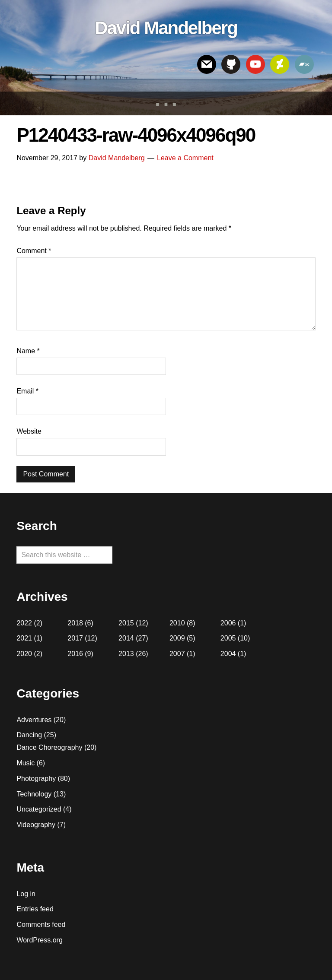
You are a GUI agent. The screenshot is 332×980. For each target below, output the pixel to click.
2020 (24, 654)
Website (29, 431)
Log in (26, 894)
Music (26, 763)
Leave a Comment (185, 158)
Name (28, 351)
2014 (126, 638)
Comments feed (41, 924)
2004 (228, 654)
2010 (177, 623)
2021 (24, 638)
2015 (126, 623)
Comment (34, 251)
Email (27, 391)
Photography (36, 779)
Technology (34, 794)
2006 (228, 623)
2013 (126, 654)
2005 (228, 638)
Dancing (29, 735)
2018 (75, 623)
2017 (75, 638)
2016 (75, 654)
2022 (24, 623)
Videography (36, 825)
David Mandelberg (166, 28)
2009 (177, 638)
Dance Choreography (49, 747)
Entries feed (35, 909)
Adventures (34, 720)
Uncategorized (39, 809)
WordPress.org (39, 940)
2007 (177, 654)
